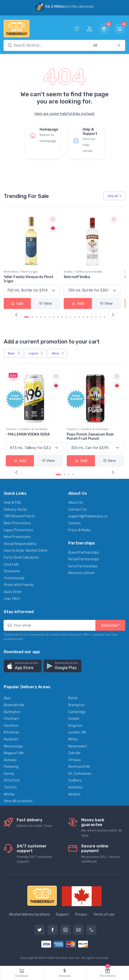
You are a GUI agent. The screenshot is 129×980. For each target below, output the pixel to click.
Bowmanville (14, 705)
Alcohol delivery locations (29, 914)
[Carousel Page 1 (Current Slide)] (26, 317)
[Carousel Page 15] (88, 317)
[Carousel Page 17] (96, 317)
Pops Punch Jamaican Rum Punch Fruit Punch (90, 437)
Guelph (74, 719)
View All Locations (18, 801)
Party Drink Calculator (21, 558)
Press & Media (79, 530)
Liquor (36, 353)
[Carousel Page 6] (49, 317)
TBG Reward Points (19, 516)
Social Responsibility (20, 544)
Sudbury (75, 780)
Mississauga (13, 746)
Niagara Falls (14, 753)
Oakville (74, 753)
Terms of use (104, 914)
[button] (23, 666)
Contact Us (77, 510)
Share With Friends (19, 585)
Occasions (12, 571)
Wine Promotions (17, 537)
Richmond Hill (79, 767)
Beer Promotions (17, 523)
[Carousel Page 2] (32, 317)
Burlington (12, 712)
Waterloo (75, 787)
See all (115, 196)
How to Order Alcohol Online (26, 551)
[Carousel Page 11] (71, 317)
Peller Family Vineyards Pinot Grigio (31, 279)
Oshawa (10, 760)
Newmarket (78, 746)
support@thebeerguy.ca (88, 516)
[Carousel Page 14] (83, 317)
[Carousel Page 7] (54, 317)
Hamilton (11, 726)
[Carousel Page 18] (100, 317)
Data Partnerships (83, 566)
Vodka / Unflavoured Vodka (86, 272)
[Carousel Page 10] (66, 317)
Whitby (9, 794)
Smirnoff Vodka (80, 277)
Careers (74, 523)
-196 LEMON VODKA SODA (28, 434)
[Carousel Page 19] (104, 317)
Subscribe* (110, 625)
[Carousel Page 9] (62, 317)
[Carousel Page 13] (79, 317)
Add (20, 303)
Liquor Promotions (18, 530)
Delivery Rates (15, 510)
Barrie (73, 698)
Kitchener (12, 732)
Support (62, 914)
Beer (14, 353)
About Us (76, 503)
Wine (58, 353)
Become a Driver (81, 573)
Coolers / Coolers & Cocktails (27, 429)
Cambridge (77, 712)
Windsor (74, 794)
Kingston (75, 726)
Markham (11, 739)
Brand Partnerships (84, 553)
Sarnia (9, 774)
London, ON (77, 732)
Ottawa (74, 760)
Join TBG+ (12, 599)
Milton (73, 739)
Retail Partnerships (84, 559)
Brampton (76, 705)
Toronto (10, 787)
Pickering (11, 767)
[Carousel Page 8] (58, 317)
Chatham (11, 719)
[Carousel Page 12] (75, 317)
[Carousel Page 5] (45, 317)
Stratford (12, 780)
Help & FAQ (12, 503)
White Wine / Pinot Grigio (23, 272)
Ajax (7, 698)
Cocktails (11, 564)
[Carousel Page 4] (41, 317)
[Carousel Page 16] (92, 317)
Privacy (81, 914)
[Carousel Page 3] (37, 317)
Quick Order (13, 592)
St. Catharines (80, 774)
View (48, 303)
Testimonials (14, 578)
